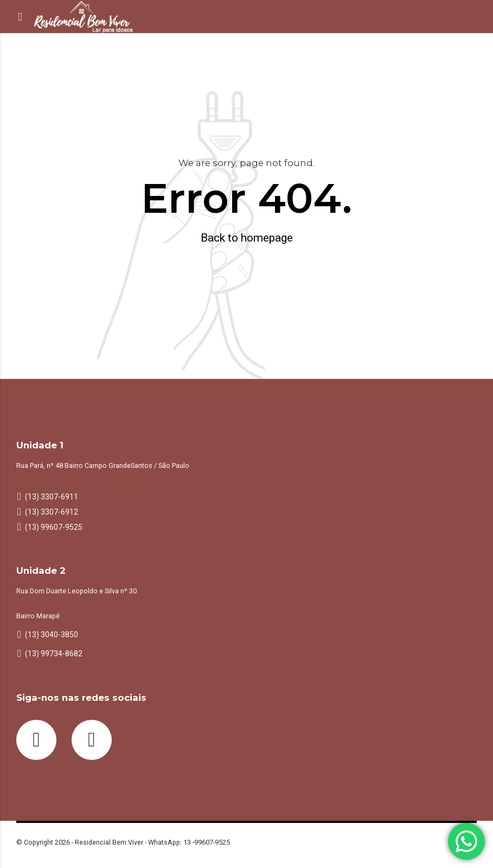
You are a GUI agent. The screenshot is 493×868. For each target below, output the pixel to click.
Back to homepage (247, 238)
